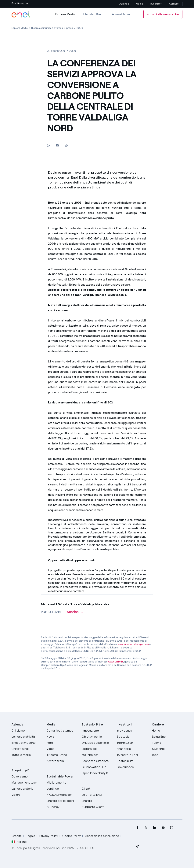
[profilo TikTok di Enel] (138, 846)
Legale (31, 836)
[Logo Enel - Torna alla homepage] (21, 14)
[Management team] (27, 783)
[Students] (167, 749)
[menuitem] (138, 828)
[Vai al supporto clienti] (97, 807)
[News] (62, 737)
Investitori (156, 4)
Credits (17, 836)
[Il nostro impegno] (27, 743)
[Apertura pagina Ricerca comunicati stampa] (47, 28)
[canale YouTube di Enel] (163, 828)
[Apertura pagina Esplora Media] (20, 28)
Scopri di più (20, 770)
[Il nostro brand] (62, 755)
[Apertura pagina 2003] (80, 28)
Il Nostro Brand (94, 14)
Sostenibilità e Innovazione (92, 727)
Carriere (174, 4)
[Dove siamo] (27, 777)
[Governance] (132, 767)
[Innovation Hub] (97, 767)
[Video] (62, 749)
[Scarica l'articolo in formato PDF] (75, 613)
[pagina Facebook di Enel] (138, 828)
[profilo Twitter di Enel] (146, 828)
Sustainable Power (60, 776)
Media (139, 4)
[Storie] (27, 755)
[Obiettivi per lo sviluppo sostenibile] (97, 740)
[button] (20, 4)
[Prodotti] (27, 737)
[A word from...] (62, 761)
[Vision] (27, 795)
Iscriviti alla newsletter (163, 14)
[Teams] (167, 743)
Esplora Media (65, 17)
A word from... (122, 14)
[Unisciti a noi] (27, 749)
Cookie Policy (72, 836)
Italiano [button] (19, 842)
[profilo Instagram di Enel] (172, 828)
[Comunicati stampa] (62, 731)
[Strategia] (132, 737)
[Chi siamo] (27, 731)
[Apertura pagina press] (70, 28)
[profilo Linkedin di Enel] (155, 828)
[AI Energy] (62, 807)
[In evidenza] (132, 731)
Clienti (86, 789)
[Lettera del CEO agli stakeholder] (97, 752)
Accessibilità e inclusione (102, 836)
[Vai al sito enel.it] (97, 798)
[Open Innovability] (97, 773)
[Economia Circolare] (97, 761)
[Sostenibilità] (132, 761)
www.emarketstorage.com (133, 644)
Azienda (124, 4)
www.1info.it (116, 662)
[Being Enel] (167, 737)
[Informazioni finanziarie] (132, 746)
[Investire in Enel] (132, 755)
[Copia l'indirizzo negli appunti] (67, 145)
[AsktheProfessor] (62, 795)
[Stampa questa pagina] (48, 145)
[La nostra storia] (27, 789)
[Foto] (62, 743)
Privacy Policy (49, 836)
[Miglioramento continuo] (62, 786)
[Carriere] (167, 731)
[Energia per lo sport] (62, 801)
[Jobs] (167, 755)
